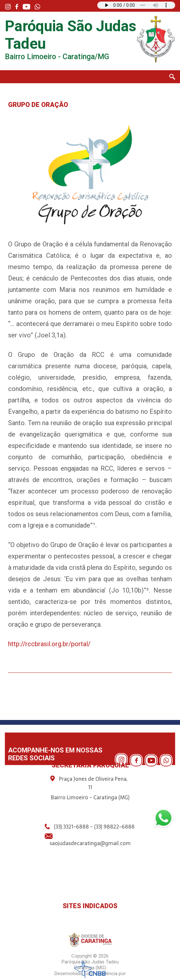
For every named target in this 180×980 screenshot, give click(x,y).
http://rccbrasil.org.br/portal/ (49, 644)
